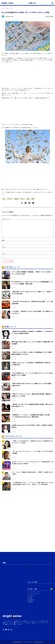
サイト (4, 254)
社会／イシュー (10, 8)
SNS (4, 199)
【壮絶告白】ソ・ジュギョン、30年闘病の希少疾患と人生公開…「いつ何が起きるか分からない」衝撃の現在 (31, 416)
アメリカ (9, 199)
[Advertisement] (27, 76)
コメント (5, 219)
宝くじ (23, 199)
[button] (52, 3)
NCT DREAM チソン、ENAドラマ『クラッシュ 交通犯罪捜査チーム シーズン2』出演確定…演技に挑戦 (32, 283)
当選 (28, 199)
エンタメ (14, 278)
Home (3, 8)
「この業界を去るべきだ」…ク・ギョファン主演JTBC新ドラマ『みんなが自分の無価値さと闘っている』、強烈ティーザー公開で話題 (33, 483)
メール (4, 247)
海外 (33, 199)
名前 (3, 240)
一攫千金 (16, 199)
